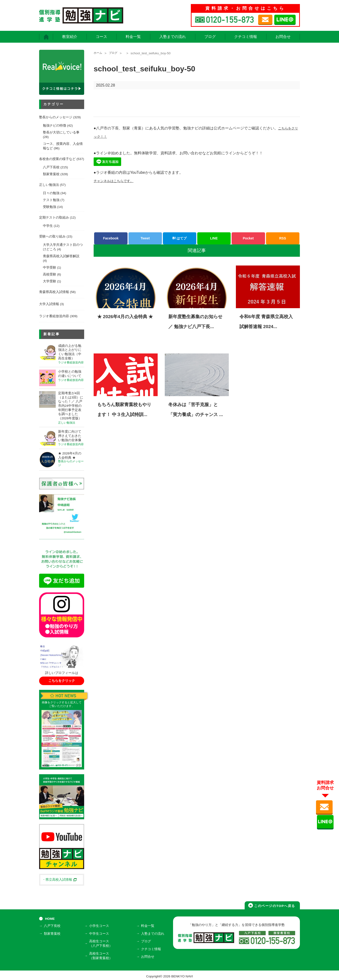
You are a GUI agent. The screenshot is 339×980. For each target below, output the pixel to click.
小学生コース (100, 927)
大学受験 (50, 281)
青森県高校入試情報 (54, 292)
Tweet (145, 238)
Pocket (248, 238)
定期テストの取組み (54, 218)
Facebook (111, 238)
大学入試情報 (49, 304)
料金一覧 (133, 37)
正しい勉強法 (49, 185)
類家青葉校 (51, 174)
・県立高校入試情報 (60, 880)
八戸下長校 (51, 167)
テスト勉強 (51, 200)
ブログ (210, 37)
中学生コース (100, 934)
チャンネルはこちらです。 (116, 181)
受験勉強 (50, 207)
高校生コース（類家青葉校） (102, 954)
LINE (214, 238)
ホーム (99, 53)
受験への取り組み (52, 236)
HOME (50, 919)
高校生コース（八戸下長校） (102, 943)
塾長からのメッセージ (56, 117)
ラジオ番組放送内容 (54, 316)
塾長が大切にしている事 (61, 132)
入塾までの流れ (173, 37)
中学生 (48, 226)
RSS (283, 238)
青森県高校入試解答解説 (61, 256)
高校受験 (50, 274)
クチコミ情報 (246, 37)
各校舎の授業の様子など (57, 159)
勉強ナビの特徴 (55, 126)
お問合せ (283, 37)
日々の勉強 (51, 193)
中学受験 (50, 268)
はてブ (179, 238)
